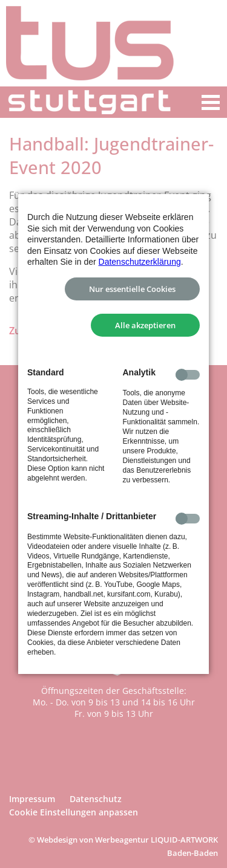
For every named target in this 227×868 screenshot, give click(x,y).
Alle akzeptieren (145, 325)
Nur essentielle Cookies (132, 289)
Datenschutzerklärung (140, 262)
